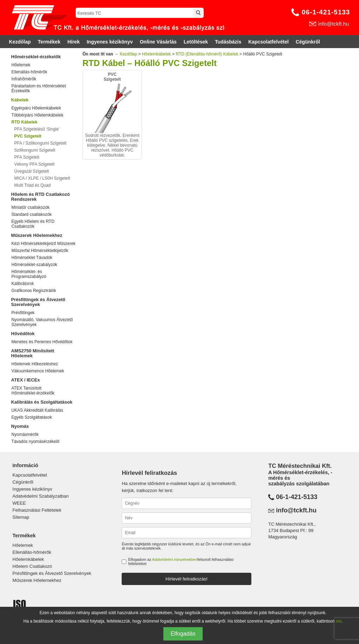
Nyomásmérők (25, 434)
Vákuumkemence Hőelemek (38, 371)
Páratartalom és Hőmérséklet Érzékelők (39, 88)
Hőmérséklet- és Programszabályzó (29, 274)
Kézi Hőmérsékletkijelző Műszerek (44, 244)
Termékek (49, 42)
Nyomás (20, 426)
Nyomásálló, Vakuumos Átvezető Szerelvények (42, 322)
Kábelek (20, 100)
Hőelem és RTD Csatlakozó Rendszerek (41, 197)
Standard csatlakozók (32, 214)
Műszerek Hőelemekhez (37, 235)
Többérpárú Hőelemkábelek (38, 115)
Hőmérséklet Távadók (32, 258)
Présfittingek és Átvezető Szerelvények (38, 302)
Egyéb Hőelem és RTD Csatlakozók (33, 224)
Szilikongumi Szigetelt (35, 150)
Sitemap (21, 517)
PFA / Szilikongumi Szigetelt (40, 143)
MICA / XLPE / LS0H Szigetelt (42, 178)
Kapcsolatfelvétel (268, 42)
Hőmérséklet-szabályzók (35, 265)
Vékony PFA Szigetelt (35, 164)
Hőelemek (21, 65)
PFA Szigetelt (27, 157)
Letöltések (196, 42)
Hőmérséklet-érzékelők (36, 57)
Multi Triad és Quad (33, 185)
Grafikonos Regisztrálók (34, 291)
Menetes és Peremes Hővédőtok (42, 342)
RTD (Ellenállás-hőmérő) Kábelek (207, 54)
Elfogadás (183, 634)
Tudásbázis (228, 42)
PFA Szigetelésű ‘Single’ (37, 129)
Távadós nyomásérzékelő (36, 441)
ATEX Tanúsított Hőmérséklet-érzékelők (33, 391)
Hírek (73, 42)
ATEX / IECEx (26, 380)
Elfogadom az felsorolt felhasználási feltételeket (181, 562)
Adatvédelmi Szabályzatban (41, 496)
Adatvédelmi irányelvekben (175, 559)
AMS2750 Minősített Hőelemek (33, 353)
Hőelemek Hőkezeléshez (35, 364)
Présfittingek (23, 313)
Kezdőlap (20, 42)
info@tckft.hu (334, 24)
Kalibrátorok (23, 284)
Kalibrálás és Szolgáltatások (42, 402)
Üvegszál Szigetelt (32, 171)
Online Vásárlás (158, 42)
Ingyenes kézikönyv (110, 42)
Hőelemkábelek (157, 54)
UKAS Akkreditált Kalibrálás (37, 410)
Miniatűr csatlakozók (31, 207)
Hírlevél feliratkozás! (187, 579)
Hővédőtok (23, 334)
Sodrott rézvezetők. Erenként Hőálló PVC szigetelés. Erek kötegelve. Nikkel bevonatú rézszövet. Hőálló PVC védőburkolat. (112, 115)
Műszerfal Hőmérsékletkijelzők (40, 251)
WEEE (19, 503)
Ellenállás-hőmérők (29, 72)
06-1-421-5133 (326, 12)
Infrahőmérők (24, 79)
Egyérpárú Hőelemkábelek (36, 108)
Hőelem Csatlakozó (32, 566)
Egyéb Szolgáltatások (32, 417)
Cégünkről (308, 42)
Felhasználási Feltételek (37, 510)
